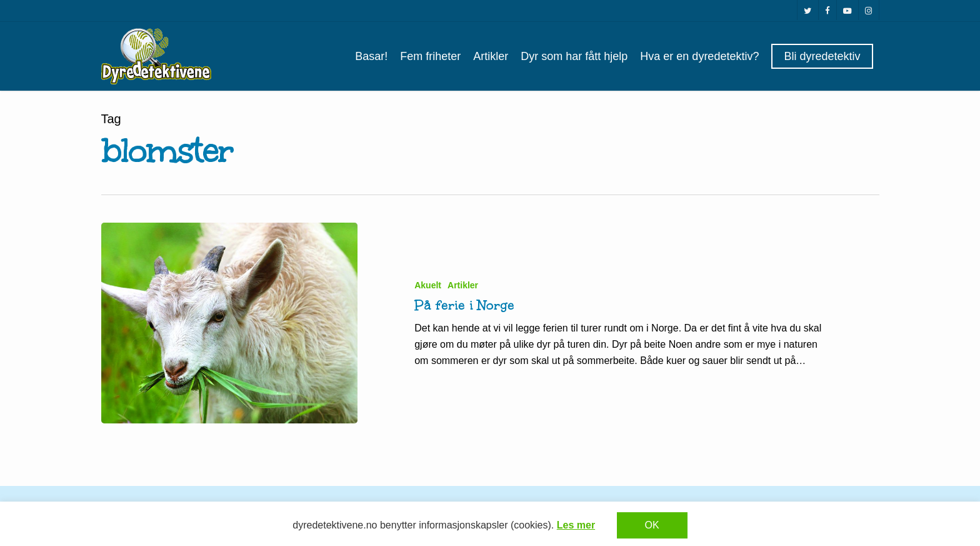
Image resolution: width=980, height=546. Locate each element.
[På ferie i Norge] (230, 323)
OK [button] (652, 525)
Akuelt (428, 285)
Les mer (576, 525)
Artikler (463, 285)
